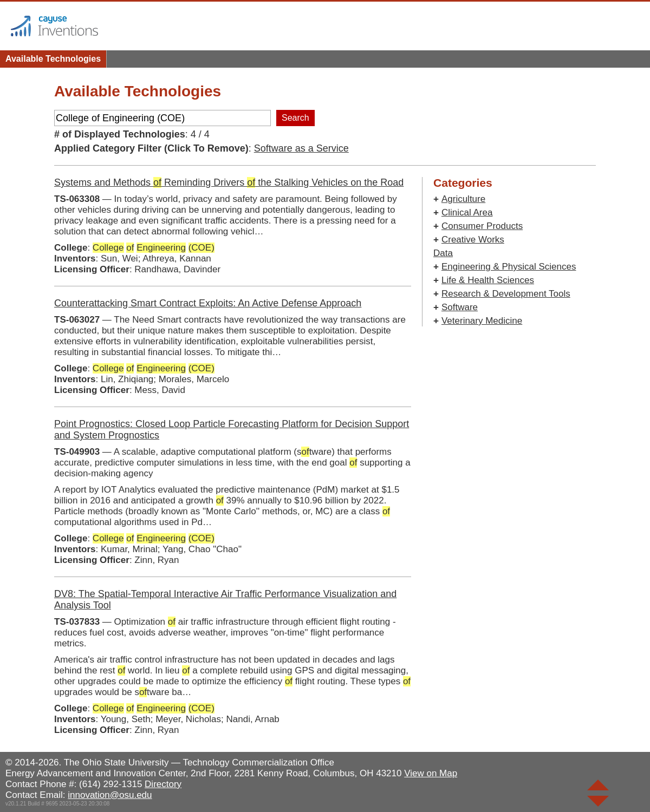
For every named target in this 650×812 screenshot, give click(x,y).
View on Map (431, 773)
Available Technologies (53, 59)
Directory (163, 784)
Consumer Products (482, 226)
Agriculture (463, 199)
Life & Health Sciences (488, 280)
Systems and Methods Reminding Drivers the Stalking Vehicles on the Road (229, 182)
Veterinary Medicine (482, 321)
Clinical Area (467, 212)
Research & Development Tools (506, 294)
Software (460, 307)
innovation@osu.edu (110, 795)
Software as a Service (301, 148)
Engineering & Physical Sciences (509, 267)
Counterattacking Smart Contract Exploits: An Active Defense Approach (208, 303)
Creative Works (473, 240)
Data (443, 253)
